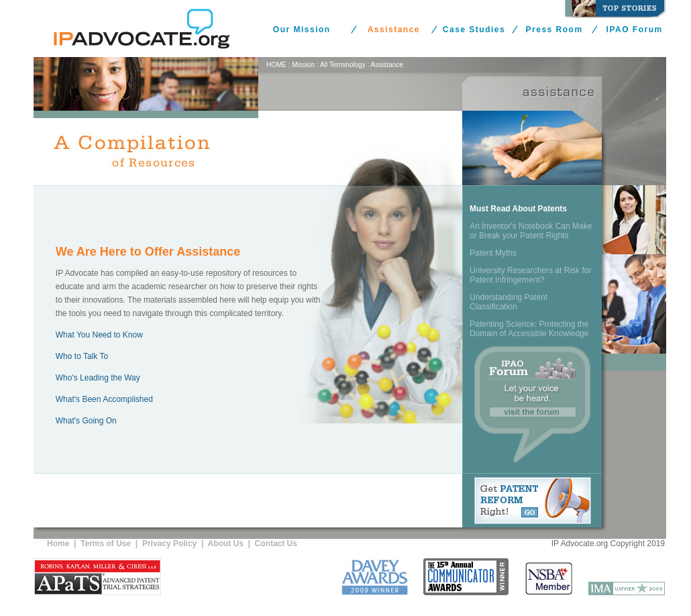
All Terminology (343, 65)
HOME (276, 65)
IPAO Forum (635, 30)
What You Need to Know (99, 335)
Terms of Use (106, 544)
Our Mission (302, 30)
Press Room (554, 30)
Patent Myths (493, 253)
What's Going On (86, 421)
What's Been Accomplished (104, 399)
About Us (226, 544)
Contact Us (276, 544)
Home (58, 544)
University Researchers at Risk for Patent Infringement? (530, 275)
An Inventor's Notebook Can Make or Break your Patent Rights (531, 231)
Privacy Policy (169, 544)
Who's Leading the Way (98, 378)
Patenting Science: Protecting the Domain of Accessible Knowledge (529, 329)
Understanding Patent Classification (509, 302)
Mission (303, 65)
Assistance (394, 30)
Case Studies (474, 30)
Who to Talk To (82, 356)
